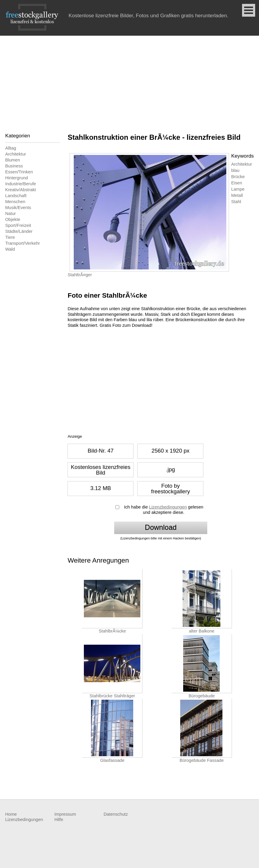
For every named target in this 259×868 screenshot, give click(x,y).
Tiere (10, 237)
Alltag (11, 148)
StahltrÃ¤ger (80, 275)
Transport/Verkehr (22, 243)
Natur (10, 214)
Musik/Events (18, 208)
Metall (237, 195)
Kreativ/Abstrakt (20, 190)
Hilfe (59, 820)
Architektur (15, 154)
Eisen (237, 183)
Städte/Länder (19, 231)
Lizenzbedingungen (168, 507)
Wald (10, 249)
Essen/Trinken (19, 172)
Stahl (236, 202)
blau (235, 170)
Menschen (15, 202)
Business (14, 166)
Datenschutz (116, 814)
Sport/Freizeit (18, 225)
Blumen (12, 160)
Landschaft (16, 196)
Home (11, 814)
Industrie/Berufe (20, 184)
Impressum (65, 814)
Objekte (13, 219)
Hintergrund (17, 178)
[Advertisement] (129, 80)
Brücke (238, 177)
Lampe (238, 189)
